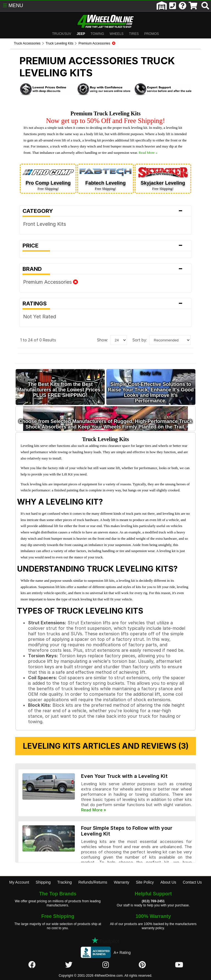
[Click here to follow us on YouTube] (179, 943)
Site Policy (145, 860)
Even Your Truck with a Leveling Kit (114, 754)
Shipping (43, 860)
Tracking (64, 860)
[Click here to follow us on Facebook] (32, 943)
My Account (19, 860)
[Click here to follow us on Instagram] (105, 943)
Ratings (105, 305)
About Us (168, 860)
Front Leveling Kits (34, 226)
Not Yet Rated (29, 318)
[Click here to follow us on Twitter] (69, 943)
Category (105, 213)
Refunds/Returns (93, 860)
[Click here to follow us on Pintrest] (142, 943)
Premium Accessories (40, 284)
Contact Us (192, 860)
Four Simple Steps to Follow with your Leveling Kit (131, 801)
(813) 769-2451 (153, 879)
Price (105, 247)
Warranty (121, 860)
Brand (105, 271)
